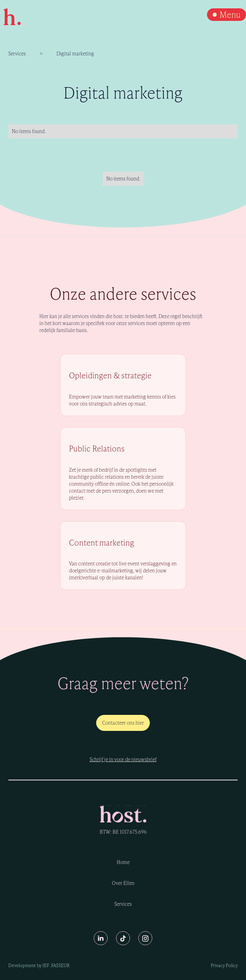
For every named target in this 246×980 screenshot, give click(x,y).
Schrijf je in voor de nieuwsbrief (123, 759)
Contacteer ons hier (123, 723)
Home (123, 862)
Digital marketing (75, 53)
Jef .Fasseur (56, 965)
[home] (10, 17)
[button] (226, 15)
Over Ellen (123, 883)
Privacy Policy (224, 965)
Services (17, 53)
